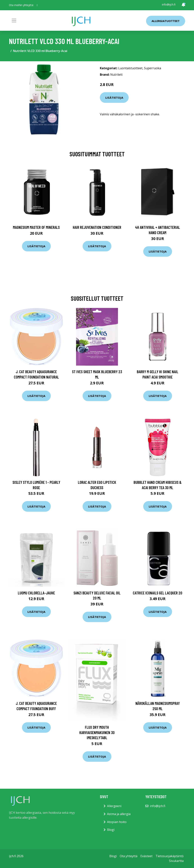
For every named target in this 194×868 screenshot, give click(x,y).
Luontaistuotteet (130, 68)
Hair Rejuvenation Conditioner (97, 227)
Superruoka (153, 68)
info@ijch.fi (169, 4)
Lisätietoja (114, 98)
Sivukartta (176, 861)
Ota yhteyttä (129, 856)
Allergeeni (114, 806)
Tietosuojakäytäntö (170, 856)
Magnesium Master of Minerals (36, 227)
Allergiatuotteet (166, 21)
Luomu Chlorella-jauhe (36, 593)
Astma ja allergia (119, 814)
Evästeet (146, 856)
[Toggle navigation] (14, 20)
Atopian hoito (117, 822)
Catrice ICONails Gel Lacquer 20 (158, 593)
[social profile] (37, 5)
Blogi (111, 830)
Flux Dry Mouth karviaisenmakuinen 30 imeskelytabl (97, 732)
